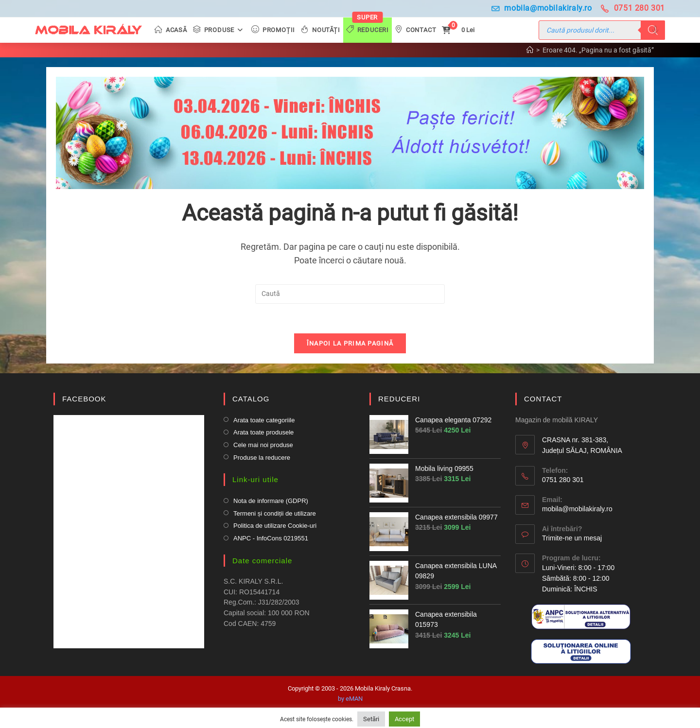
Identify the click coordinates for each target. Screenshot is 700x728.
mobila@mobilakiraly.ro (542, 8)
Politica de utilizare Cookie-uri (275, 526)
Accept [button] (404, 719)
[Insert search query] (350, 294)
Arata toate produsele (263, 432)
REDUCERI (399, 399)
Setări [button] (371, 719)
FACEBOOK (84, 399)
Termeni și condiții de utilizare (275, 513)
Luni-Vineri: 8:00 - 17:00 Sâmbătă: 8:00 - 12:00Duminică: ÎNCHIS (578, 578)
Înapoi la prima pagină (350, 343)
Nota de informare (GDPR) (271, 501)
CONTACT (543, 399)
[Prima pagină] (530, 50)
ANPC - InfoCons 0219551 (271, 538)
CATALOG (251, 399)
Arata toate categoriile (264, 420)
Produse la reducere (262, 458)
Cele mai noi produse (263, 445)
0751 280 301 (633, 8)
